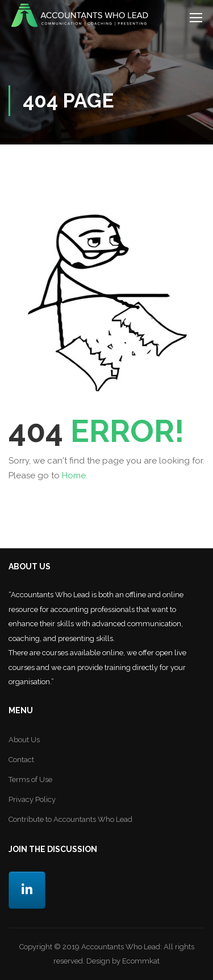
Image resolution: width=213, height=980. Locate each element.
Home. (75, 475)
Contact (21, 760)
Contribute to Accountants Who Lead (70, 819)
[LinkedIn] (27, 890)
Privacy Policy (32, 799)
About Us (24, 740)
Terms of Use (30, 780)
